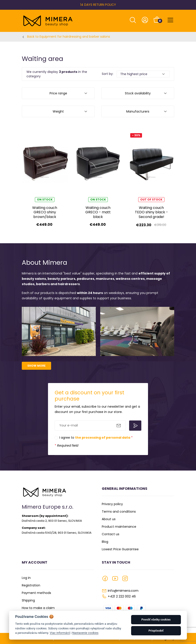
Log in (26, 578)
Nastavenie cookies (85, 633)
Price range (58, 93)
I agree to (96, 438)
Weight (58, 111)
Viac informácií (60, 633)
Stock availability (138, 93)
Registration (31, 585)
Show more (36, 366)
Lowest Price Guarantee (120, 549)
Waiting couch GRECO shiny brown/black (45, 212)
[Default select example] (143, 74)
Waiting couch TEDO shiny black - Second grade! (151, 212)
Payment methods (36, 593)
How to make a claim (38, 608)
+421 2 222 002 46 (122, 596)
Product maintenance (119, 527)
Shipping (28, 600)
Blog (105, 542)
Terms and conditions (119, 512)
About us (109, 519)
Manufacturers (138, 111)
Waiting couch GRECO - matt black (98, 212)
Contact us (111, 534)
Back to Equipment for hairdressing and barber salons (69, 37)
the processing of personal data (103, 438)
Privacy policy (112, 504)
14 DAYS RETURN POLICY (98, 5)
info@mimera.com (123, 590)
